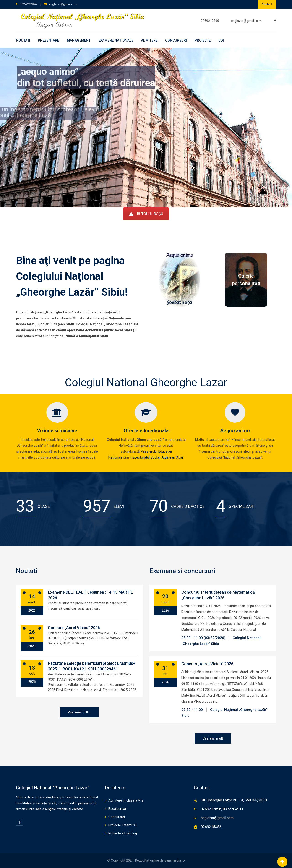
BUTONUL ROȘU (146, 214)
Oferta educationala (146, 431)
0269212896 (29, 4)
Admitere (149, 40)
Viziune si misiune (57, 431)
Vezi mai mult (213, 738)
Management (79, 40)
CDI (221, 40)
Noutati (23, 40)
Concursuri (176, 40)
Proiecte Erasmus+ (123, 825)
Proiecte (203, 40)
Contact (267, 4)
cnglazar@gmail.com (63, 4)
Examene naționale (116, 40)
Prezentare (48, 40)
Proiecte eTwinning (123, 833)
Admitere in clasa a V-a (126, 800)
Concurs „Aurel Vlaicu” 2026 (74, 628)
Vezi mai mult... (79, 712)
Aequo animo (235, 431)
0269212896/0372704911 (222, 809)
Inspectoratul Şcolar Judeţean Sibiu (156, 457)
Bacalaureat (117, 809)
